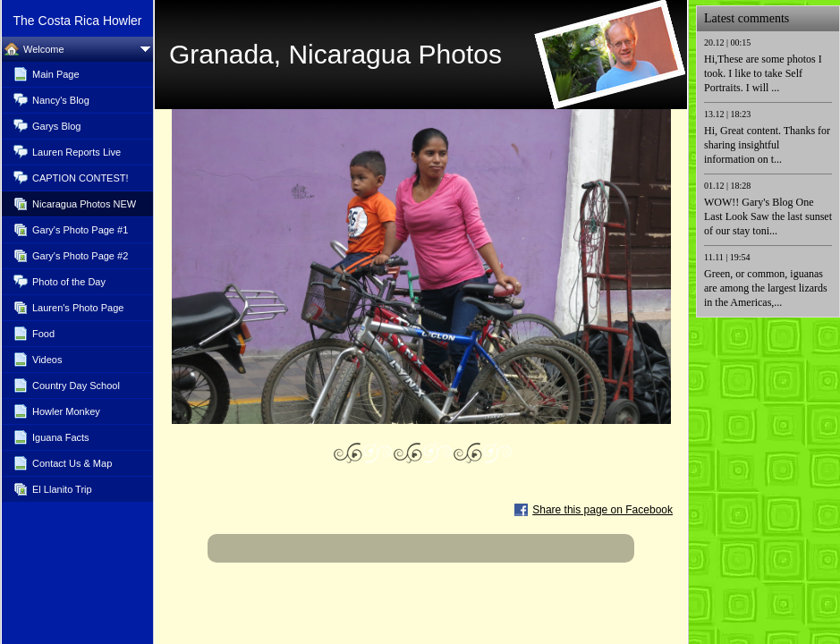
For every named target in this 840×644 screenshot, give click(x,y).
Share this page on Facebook (602, 510)
